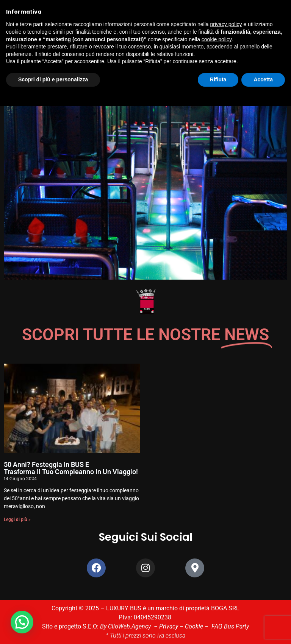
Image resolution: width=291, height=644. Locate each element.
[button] (24, 621)
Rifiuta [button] (218, 79)
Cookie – (198, 626)
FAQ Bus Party (230, 626)
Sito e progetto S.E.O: (71, 626)
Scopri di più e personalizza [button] (53, 79)
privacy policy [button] (226, 24)
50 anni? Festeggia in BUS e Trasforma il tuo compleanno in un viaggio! (71, 468)
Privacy (169, 626)
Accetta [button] (263, 79)
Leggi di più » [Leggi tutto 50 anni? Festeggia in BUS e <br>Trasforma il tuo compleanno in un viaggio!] (17, 520)
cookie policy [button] (217, 39)
